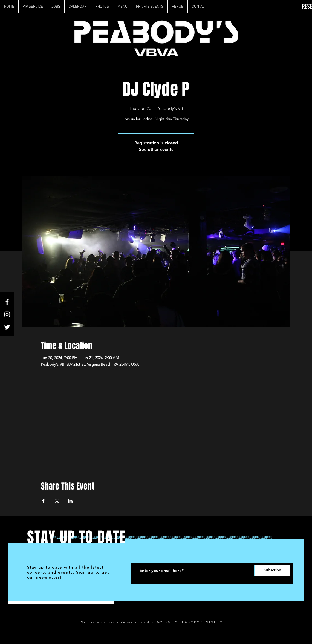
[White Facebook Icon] (7, 302)
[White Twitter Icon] (7, 327)
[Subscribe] (272, 570)
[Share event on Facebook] (43, 501)
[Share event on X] (57, 501)
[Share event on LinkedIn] (70, 501)
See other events (156, 149)
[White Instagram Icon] (7, 314)
